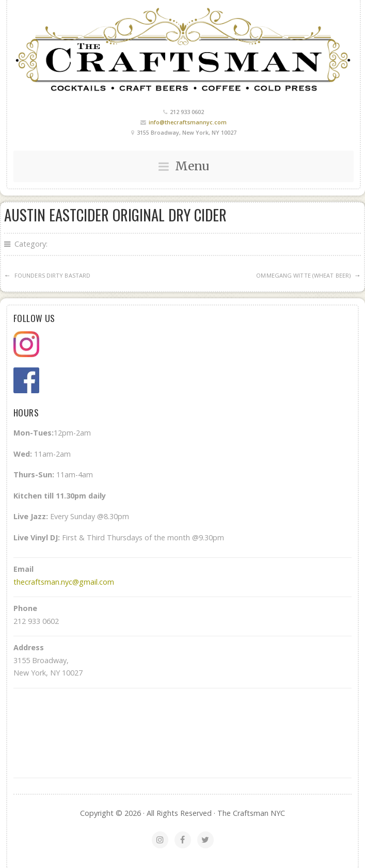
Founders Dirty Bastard (52, 275)
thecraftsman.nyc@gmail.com (64, 582)
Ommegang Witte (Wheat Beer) (303, 275)
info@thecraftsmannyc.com (188, 122)
